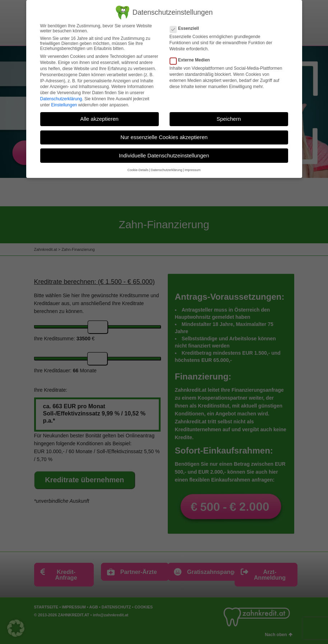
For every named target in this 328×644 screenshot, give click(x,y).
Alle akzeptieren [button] (99, 119)
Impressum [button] (193, 170)
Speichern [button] (229, 119)
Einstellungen (64, 105)
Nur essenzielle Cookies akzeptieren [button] (164, 137)
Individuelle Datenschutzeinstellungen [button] (164, 155)
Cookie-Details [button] (138, 170)
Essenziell (187, 28)
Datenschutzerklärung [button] (167, 170)
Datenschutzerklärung (61, 99)
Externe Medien (192, 60)
